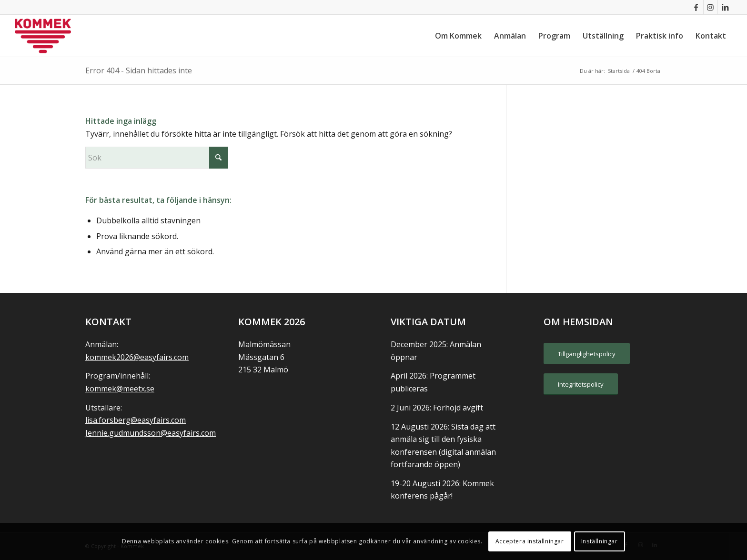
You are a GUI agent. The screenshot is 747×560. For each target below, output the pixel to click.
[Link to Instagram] (711, 7)
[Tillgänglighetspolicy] (587, 354)
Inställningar (600, 541)
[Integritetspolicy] (581, 384)
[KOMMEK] (43, 36)
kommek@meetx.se (120, 389)
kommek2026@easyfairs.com (137, 357)
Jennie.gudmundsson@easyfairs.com (151, 433)
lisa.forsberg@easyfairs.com (136, 420)
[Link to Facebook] (696, 7)
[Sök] (157, 158)
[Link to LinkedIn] (725, 7)
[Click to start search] (219, 158)
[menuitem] (458, 36)
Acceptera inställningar (530, 541)
